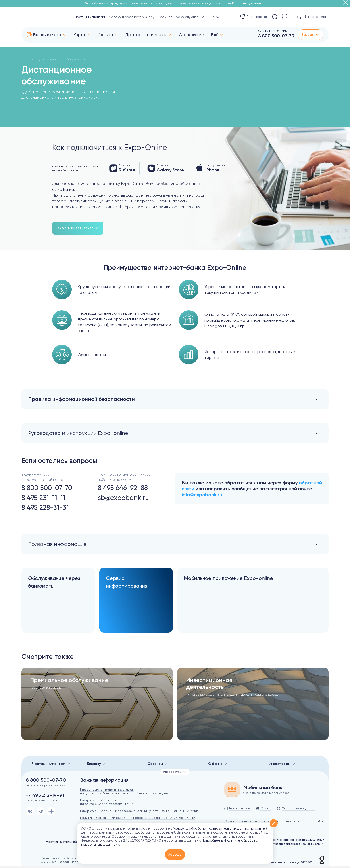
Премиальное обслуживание (181, 17)
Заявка (310, 35)
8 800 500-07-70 (276, 36)
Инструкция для (211, 168)
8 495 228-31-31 (45, 508)
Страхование (191, 35)
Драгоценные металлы (146, 35)
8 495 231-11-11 (43, 498)
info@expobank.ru (202, 495)
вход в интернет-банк (78, 229)
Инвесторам (282, 765)
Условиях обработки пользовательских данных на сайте (220, 828)
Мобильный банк (263, 789)
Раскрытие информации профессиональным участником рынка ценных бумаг (139, 812)
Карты (79, 35)
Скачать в (123, 168)
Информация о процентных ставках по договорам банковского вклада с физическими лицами (124, 793)
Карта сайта (315, 823)
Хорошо (175, 855)
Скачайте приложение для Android (266, 794)
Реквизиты (292, 823)
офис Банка (63, 189)
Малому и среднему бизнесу (131, 17)
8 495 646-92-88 (123, 488)
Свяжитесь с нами (273, 31)
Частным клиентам (90, 17)
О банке (218, 765)
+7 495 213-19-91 (45, 797)
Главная (27, 59)
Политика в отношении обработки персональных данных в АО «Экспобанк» (138, 819)
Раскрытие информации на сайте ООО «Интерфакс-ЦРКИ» (107, 803)
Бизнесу (96, 765)
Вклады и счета (47, 35)
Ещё (215, 35)
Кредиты (105, 35)
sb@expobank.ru (123, 498)
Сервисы (158, 765)
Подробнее (254, 4)
